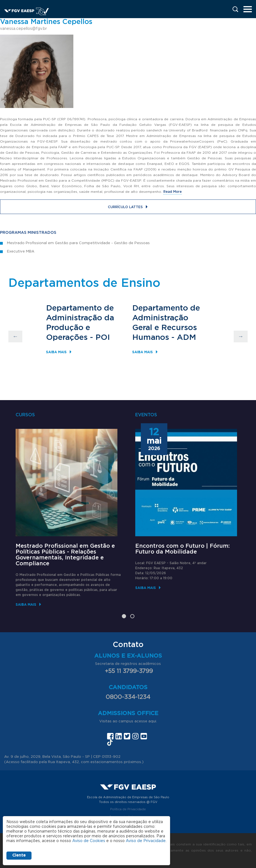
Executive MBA (21, 252)
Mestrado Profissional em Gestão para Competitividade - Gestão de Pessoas (78, 243)
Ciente (19, 855)
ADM (186, 338)
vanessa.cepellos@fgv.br (23, 29)
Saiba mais (56, 352)
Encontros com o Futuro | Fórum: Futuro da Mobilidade (183, 549)
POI (103, 338)
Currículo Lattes (125, 207)
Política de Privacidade (128, 809)
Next (241, 336)
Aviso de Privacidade (146, 841)
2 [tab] (132, 616)
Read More (173, 192)
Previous (15, 336)
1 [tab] (124, 616)
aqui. (153, 721)
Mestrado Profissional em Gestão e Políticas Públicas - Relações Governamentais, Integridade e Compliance (65, 555)
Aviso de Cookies (89, 841)
